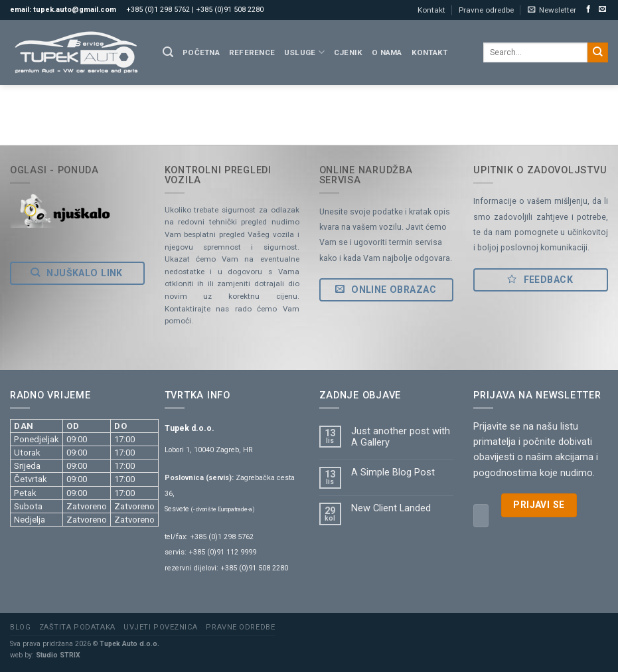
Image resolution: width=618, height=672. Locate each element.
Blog (20, 627)
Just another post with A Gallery (401, 437)
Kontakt (431, 10)
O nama (387, 52)
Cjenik (348, 52)
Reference (252, 52)
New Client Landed (391, 508)
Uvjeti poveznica (161, 627)
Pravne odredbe (486, 10)
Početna (201, 52)
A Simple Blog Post (393, 472)
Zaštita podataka (77, 627)
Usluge (304, 52)
